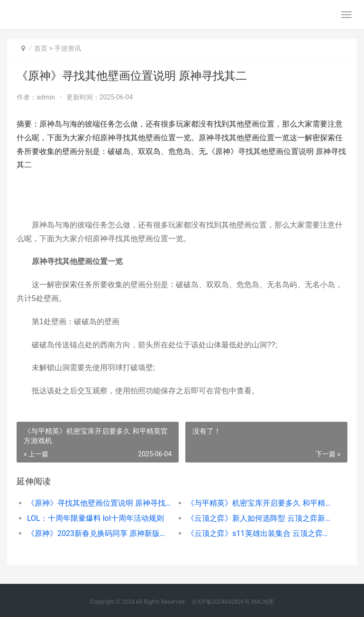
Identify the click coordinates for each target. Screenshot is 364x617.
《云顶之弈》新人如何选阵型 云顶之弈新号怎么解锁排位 (259, 518)
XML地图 (263, 602)
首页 (41, 48)
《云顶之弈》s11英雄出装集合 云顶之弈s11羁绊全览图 (259, 533)
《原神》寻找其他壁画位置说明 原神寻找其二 (99, 503)
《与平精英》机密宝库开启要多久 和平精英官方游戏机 (259, 503)
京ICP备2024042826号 (220, 602)
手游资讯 (68, 48)
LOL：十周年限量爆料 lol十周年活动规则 (96, 518)
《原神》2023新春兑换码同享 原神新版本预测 (99, 533)
